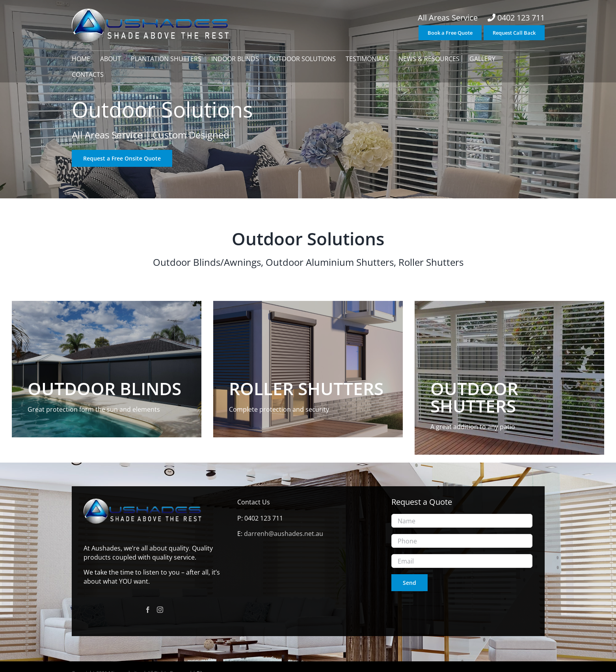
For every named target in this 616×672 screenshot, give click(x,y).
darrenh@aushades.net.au (284, 534)
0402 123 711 (521, 18)
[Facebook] (148, 610)
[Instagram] (160, 610)
